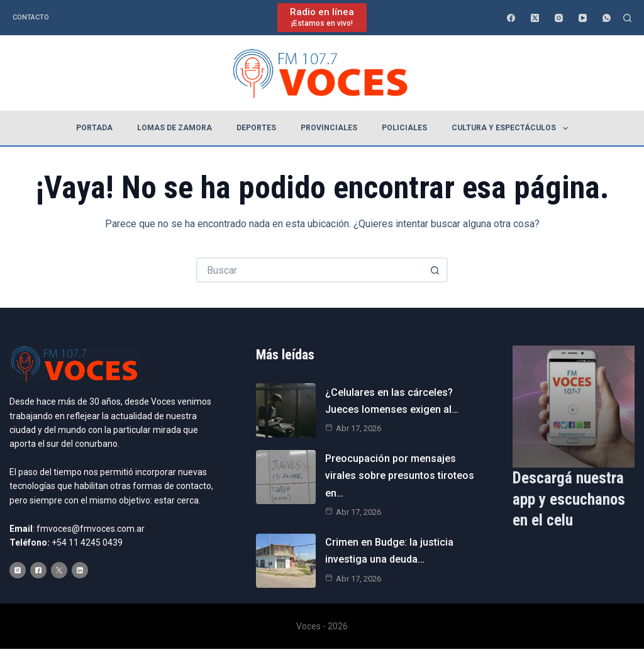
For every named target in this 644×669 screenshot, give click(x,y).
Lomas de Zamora (175, 128)
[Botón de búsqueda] (435, 270)
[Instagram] (559, 18)
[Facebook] (511, 18)
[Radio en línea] (322, 17)
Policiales (404, 128)
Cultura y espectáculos (512, 128)
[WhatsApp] (607, 18)
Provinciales (329, 128)
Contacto (31, 17)
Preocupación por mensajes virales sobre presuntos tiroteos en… (400, 475)
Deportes (256, 128)
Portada (94, 128)
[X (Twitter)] (535, 18)
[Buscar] (627, 18)
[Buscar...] (309, 270)
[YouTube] (583, 18)
